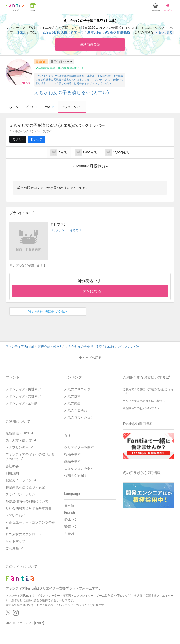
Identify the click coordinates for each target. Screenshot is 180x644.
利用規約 (12, 473)
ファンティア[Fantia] (30, 623)
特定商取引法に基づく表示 (48, 311)
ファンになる (90, 291)
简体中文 (71, 520)
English (69, 513)
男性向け (41, 61)
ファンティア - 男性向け (23, 389)
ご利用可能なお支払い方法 (146, 377)
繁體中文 (71, 527)
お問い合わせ (15, 515)
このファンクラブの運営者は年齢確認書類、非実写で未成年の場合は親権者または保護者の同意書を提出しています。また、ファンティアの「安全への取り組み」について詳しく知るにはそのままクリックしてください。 (79, 80)
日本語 (69, 506)
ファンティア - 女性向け (23, 396)
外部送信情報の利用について (27, 501)
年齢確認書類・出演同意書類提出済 (60, 68)
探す (68, 436)
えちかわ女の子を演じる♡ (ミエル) (72, 93)
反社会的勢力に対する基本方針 (29, 508)
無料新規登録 (90, 45)
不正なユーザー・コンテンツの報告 (30, 525)
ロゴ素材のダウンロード (24, 534)
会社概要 (12, 466)
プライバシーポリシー (22, 494)
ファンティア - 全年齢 (22, 403)
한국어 (69, 534)
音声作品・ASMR (62, 61)
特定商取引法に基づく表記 (25, 487)
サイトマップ (15, 541)
